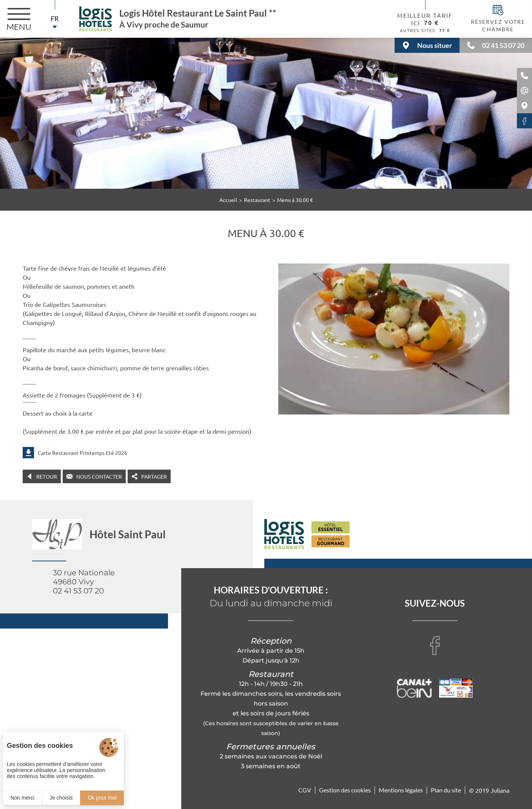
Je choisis (61, 798)
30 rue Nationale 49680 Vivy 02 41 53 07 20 (84, 582)
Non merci (22, 798)
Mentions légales (401, 790)
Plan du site (446, 790)
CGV (305, 790)
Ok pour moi (102, 798)
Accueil (228, 200)
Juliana (500, 790)
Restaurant (257, 200)
